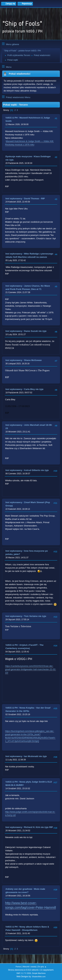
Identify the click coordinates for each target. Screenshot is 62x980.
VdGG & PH (11, 118)
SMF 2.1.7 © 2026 (24, 973)
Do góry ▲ (42, 967)
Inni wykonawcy (14, 199)
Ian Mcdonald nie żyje (35, 756)
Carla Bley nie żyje (34, 389)
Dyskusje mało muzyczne (19, 156)
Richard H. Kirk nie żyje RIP (39, 827)
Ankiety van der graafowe (19, 889)
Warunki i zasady (30, 967)
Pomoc (18, 967)
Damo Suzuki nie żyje (35, 331)
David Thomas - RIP (34, 199)
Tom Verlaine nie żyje (35, 616)
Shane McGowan (33, 360)
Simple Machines (39, 973)
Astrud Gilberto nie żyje (36, 470)
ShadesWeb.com (39, 977)
